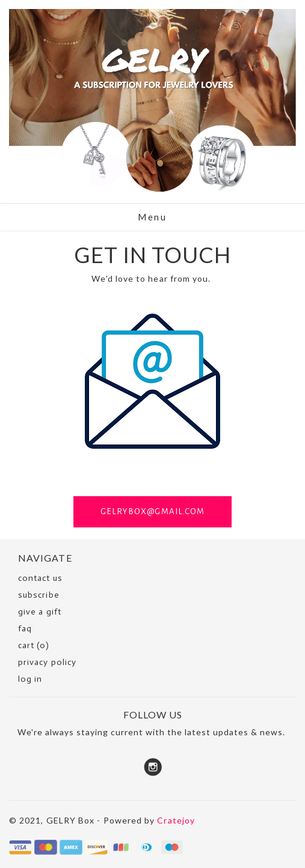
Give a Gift (40, 612)
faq (25, 629)
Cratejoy (176, 820)
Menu (152, 217)
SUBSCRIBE (39, 595)
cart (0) (34, 645)
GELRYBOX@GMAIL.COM (152, 511)
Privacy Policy (47, 662)
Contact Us (40, 578)
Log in (30, 679)
